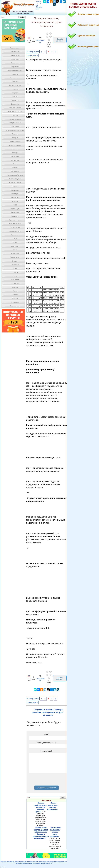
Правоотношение (15, 220)
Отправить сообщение (46, 788)
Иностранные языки (15, 123)
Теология (15, 261)
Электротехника (15, 306)
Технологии (15, 265)
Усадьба (15, 272)
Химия (15, 291)
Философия (15, 284)
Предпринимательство (15, 70)
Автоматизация (15, 48)
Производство (15, 227)
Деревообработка (15, 108)
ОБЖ (15, 205)
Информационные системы (15, 130)
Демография (15, 104)
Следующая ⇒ (32, 56)
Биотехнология (15, 78)
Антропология (15, 55)
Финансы (15, 287)
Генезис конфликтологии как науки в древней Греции (40, 807)
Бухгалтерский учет (15, 85)
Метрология (15, 198)
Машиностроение (15, 183)
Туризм (15, 269)
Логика (15, 164)
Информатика (15, 127)
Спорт (15, 250)
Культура (15, 153)
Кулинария (15, 149)
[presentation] (47, 780)
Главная (38, 1)
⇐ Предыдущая (33, 52)
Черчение (15, 295)
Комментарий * (46, 751)
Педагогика (15, 213)
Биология (15, 74)
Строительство (15, 257)
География (15, 93)
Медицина (15, 186)
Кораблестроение (15, 145)
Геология (15, 97)
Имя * (47, 734)
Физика (15, 276)
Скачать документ (60, 40)
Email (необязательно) (47, 743)
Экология (15, 298)
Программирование (15, 224)
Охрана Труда (15, 209)
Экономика (15, 302)
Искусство (15, 134)
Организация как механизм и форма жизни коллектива (55, 832)
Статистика (15, 254)
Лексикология (15, 156)
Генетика (15, 89)
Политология (15, 216)
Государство (15, 100)
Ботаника (15, 82)
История (15, 138)
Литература (15, 160)
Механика (15, 201)
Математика (15, 171)
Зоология (15, 115)
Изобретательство (15, 119)
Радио (15, 239)
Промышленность (15, 231)
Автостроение (15, 52)
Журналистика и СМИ (15, 112)
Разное (15, 242)
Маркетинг (15, 168)
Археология (15, 59)
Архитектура (15, 63)
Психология (15, 235)
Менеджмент (15, 190)
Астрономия (15, 67)
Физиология (15, 280)
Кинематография (15, 141)
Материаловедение (15, 179)
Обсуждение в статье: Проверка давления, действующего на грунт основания (48, 712)
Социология (15, 246)
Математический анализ (15, 175)
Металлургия (15, 194)
